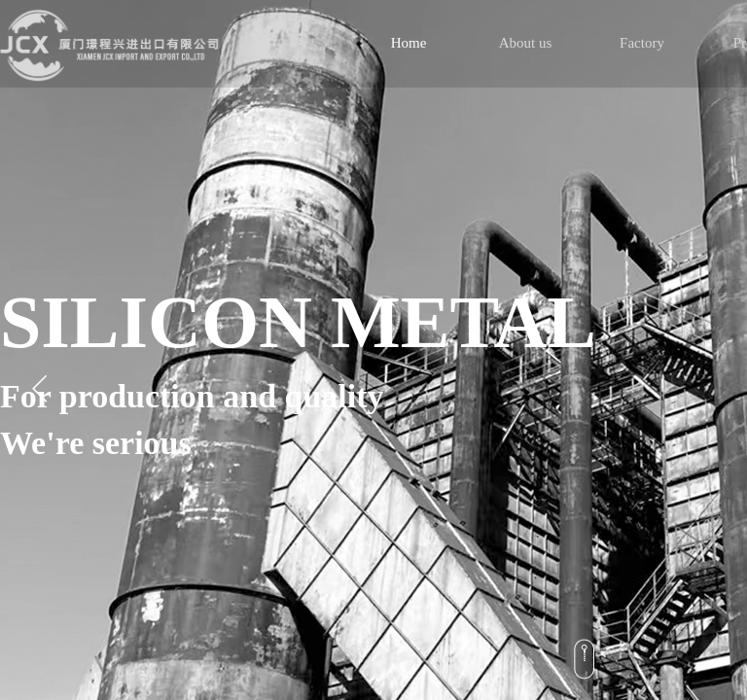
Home (409, 43)
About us (526, 43)
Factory (642, 43)
